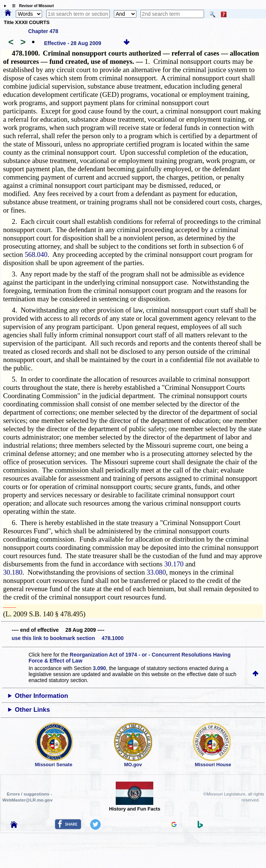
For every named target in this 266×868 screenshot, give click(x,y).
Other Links (32, 710)
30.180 (13, 572)
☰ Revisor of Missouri (31, 6)
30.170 (174, 564)
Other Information (42, 696)
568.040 (36, 254)
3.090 (99, 668)
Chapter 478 (43, 31)
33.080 (156, 572)
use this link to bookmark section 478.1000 (68, 638)
